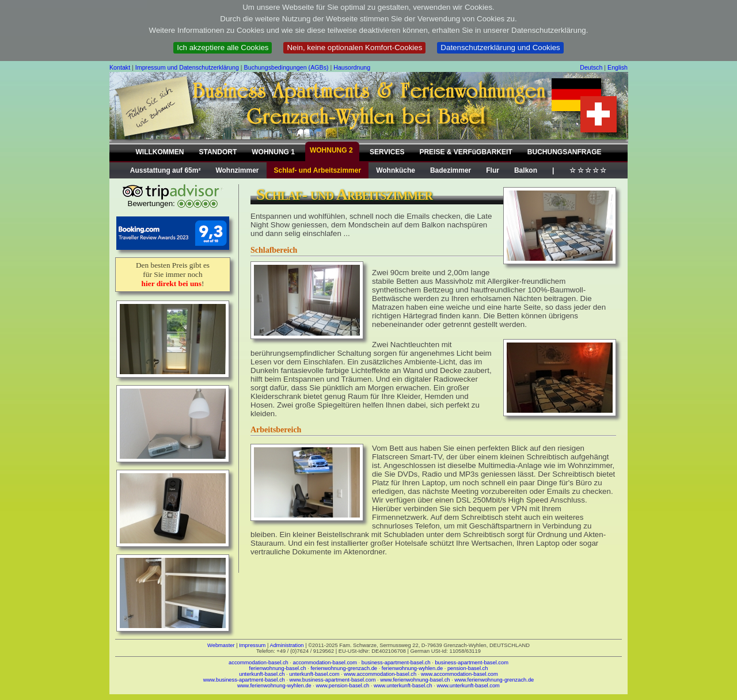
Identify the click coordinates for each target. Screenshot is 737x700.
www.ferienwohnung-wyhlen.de (274, 686)
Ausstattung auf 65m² (166, 170)
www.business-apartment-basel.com (333, 680)
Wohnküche (396, 170)
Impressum (252, 645)
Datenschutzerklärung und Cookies (500, 47)
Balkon (526, 170)
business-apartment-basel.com (472, 663)
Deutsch (591, 67)
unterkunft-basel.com (314, 674)
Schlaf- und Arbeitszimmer (318, 170)
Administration (286, 645)
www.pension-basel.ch (342, 686)
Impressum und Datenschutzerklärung (187, 67)
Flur (493, 170)
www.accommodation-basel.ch (380, 674)
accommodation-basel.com (325, 663)
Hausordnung (352, 67)
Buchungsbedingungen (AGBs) (286, 67)
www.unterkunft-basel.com (468, 686)
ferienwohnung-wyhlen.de (412, 668)
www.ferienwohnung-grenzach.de (494, 680)
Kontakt (120, 67)
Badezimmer (451, 170)
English (618, 67)
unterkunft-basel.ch (262, 674)
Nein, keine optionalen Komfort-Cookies (354, 47)
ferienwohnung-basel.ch (278, 668)
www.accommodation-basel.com (459, 674)
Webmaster (221, 645)
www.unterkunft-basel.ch (403, 686)
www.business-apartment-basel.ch (244, 680)
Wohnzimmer (237, 170)
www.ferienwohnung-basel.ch (415, 680)
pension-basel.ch (468, 668)
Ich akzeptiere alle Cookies (223, 47)
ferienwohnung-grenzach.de (344, 668)
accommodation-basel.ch (259, 663)
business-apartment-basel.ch (396, 663)
